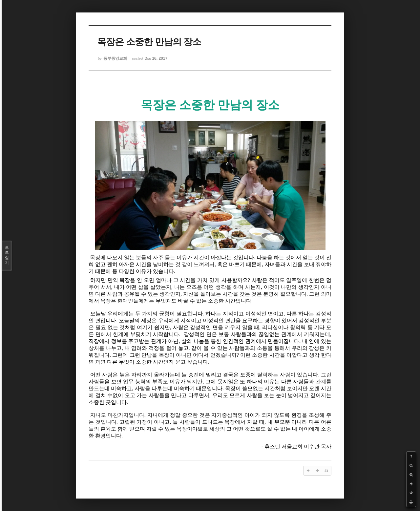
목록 (7, 256)
